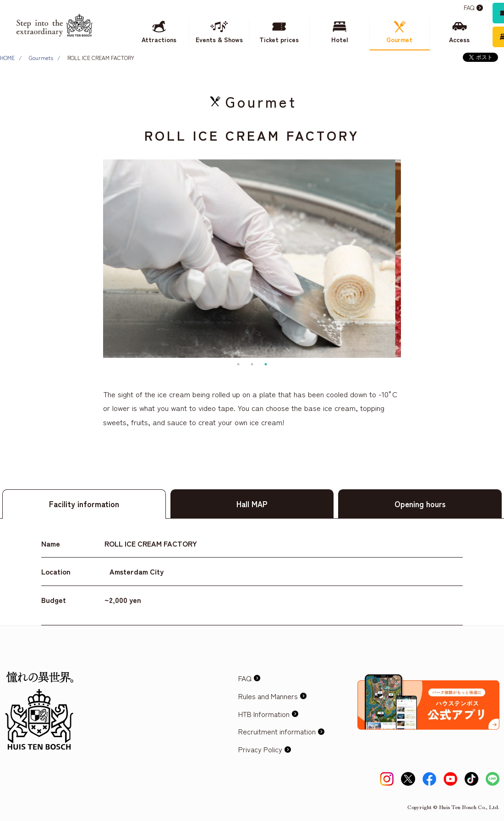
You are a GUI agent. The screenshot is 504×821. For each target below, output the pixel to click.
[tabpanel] (252, 259)
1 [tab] (238, 364)
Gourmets (41, 57)
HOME (7, 57)
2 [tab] (252, 364)
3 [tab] (266, 364)
